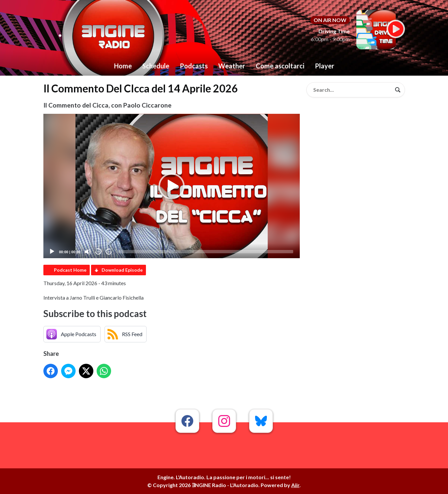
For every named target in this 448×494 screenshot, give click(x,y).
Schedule (156, 66)
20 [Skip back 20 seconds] (98, 252)
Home (123, 66)
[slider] (205, 252)
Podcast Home (70, 270)
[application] (172, 186)
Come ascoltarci (280, 66)
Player (325, 66)
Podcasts (194, 66)
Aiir (295, 485)
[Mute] (88, 252)
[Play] (52, 252)
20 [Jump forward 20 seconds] (109, 252)
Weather (232, 66)
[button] (172, 186)
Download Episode (122, 270)
